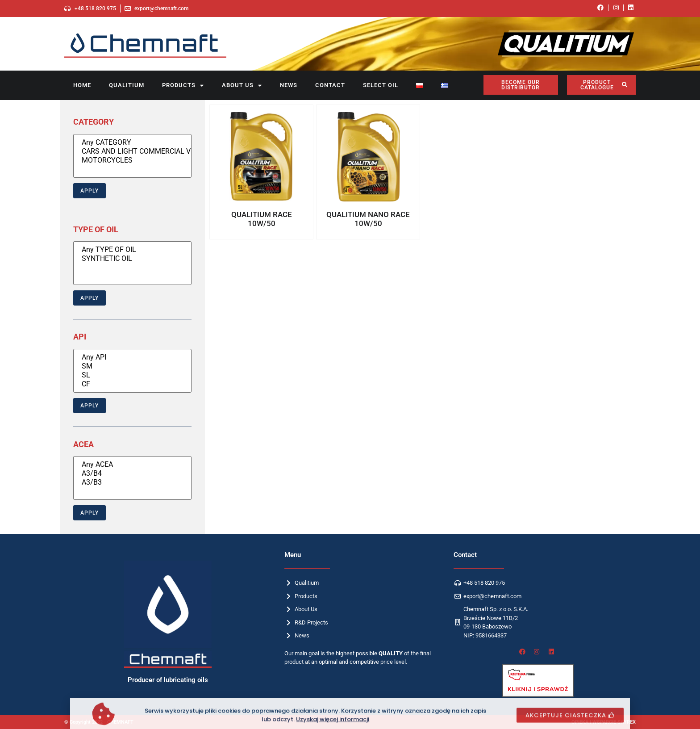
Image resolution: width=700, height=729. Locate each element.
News (289, 85)
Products (183, 86)
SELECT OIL (381, 85)
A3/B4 (132, 473)
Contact (330, 85)
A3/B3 (132, 482)
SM (132, 366)
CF (132, 384)
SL (132, 375)
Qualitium (127, 85)
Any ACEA (132, 465)
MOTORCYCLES (132, 160)
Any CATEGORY (132, 142)
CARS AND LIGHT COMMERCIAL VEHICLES (132, 151)
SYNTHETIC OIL (132, 259)
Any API (132, 357)
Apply (90, 191)
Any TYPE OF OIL (132, 250)
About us (242, 86)
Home (82, 85)
